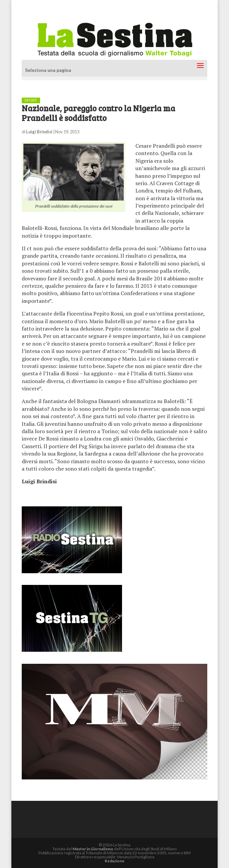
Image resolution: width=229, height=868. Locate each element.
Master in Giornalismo (93, 849)
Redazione (114, 861)
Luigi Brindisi (39, 132)
